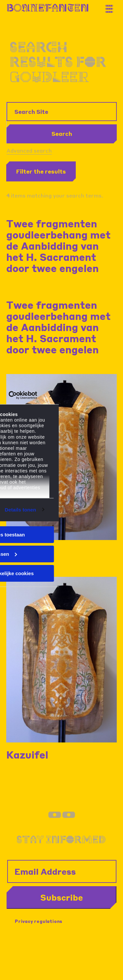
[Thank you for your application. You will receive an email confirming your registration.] (112, 6)
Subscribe (62, 897)
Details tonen (20, 509)
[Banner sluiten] (52, 395)
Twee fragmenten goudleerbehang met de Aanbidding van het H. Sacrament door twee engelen (58, 246)
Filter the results (41, 171)
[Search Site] (62, 112)
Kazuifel (27, 755)
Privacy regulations (39, 921)
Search (62, 134)
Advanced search (29, 150)
